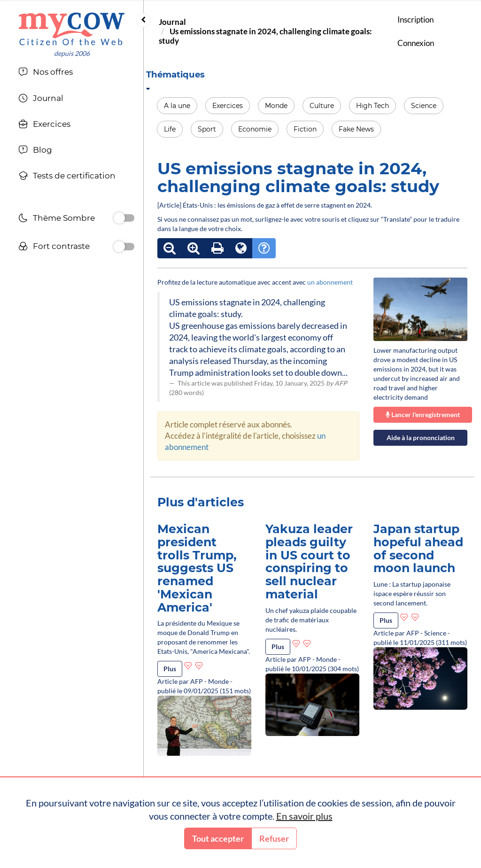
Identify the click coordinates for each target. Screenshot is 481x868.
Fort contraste (54, 247)
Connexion (416, 43)
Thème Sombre (57, 219)
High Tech (372, 106)
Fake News (356, 129)
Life (170, 129)
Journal (172, 22)
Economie (255, 129)
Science (424, 106)
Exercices (228, 106)
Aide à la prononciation (421, 438)
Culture (322, 106)
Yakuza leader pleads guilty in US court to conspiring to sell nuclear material (309, 562)
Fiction (305, 129)
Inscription (415, 19)
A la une (177, 106)
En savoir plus (304, 816)
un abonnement (330, 282)
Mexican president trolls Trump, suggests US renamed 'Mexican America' (197, 568)
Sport (207, 129)
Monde (276, 106)
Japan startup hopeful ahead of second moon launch (418, 548)
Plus (170, 669)
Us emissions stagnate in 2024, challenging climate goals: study (265, 36)
